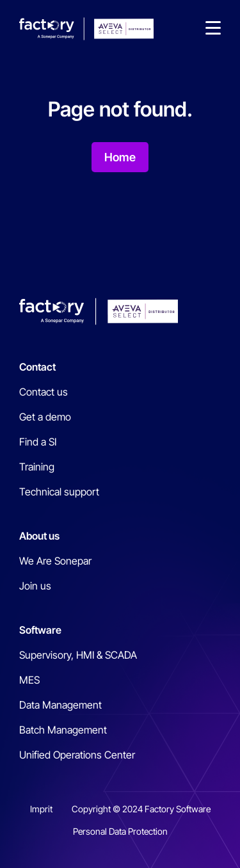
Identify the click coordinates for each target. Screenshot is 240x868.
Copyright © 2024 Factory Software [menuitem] (141, 809)
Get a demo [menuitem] (45, 417)
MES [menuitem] (29, 680)
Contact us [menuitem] (44, 392)
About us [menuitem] (39, 536)
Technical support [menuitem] (59, 492)
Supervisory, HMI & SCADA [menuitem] (78, 655)
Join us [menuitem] (35, 586)
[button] (213, 29)
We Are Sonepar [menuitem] (55, 561)
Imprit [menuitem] (41, 809)
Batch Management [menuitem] (63, 730)
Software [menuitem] (40, 630)
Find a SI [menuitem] (38, 442)
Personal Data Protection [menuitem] (120, 831)
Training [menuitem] (37, 467)
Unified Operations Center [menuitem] (77, 755)
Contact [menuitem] (37, 367)
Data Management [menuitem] (60, 705)
